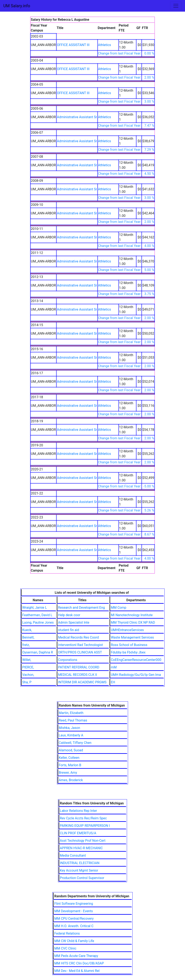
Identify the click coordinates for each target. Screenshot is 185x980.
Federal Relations (67, 933)
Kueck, (27, 630)
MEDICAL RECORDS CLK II (77, 675)
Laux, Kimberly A (71, 735)
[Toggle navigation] (176, 6)
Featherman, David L (37, 615)
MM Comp (118, 608)
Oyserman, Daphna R (38, 652)
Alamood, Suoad (71, 750)
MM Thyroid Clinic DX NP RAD (133, 622)
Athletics (105, 45)
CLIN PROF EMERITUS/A (78, 833)
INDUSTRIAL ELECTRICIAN (80, 863)
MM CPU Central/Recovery (74, 919)
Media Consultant (73, 856)
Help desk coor (69, 615)
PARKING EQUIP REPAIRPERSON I (85, 826)
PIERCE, (28, 667)
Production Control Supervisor (82, 878)
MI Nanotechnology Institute (132, 615)
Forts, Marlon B (70, 765)
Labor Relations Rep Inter (78, 811)
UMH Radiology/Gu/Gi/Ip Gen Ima (136, 675)
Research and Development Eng (81, 608)
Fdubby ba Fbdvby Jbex (128, 652)
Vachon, (28, 675)
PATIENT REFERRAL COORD (79, 667)
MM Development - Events (73, 911)
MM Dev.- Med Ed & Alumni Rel (77, 971)
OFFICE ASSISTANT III (73, 45)
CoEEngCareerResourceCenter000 (136, 660)
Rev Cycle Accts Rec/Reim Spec (83, 818)
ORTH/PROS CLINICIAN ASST (80, 652)
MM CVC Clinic (65, 948)
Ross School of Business (129, 645)
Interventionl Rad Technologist (80, 645)
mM (114, 667)
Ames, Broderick (71, 780)
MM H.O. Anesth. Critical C (74, 926)
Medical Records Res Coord (78, 637)
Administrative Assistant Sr (77, 117)
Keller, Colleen (69, 758)
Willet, (27, 660)
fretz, (26, 645)
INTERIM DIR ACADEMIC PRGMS (82, 682)
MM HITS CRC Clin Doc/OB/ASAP (79, 963)
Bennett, (28, 637)
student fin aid (68, 630)
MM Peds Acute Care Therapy (76, 956)
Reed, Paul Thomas (73, 720)
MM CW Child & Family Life (74, 941)
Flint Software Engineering (74, 904)
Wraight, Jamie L (35, 608)
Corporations (68, 660)
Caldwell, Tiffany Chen (75, 743)
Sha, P (27, 682)
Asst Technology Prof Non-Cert (83, 841)
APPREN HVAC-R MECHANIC (81, 848)
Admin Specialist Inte (74, 622)
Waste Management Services (132, 637)
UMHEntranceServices (127, 630)
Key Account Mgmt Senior (79, 870)
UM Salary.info (17, 6)
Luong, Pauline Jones (38, 622)
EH (113, 682)
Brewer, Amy (68, 773)
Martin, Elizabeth (71, 713)
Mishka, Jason (70, 728)
